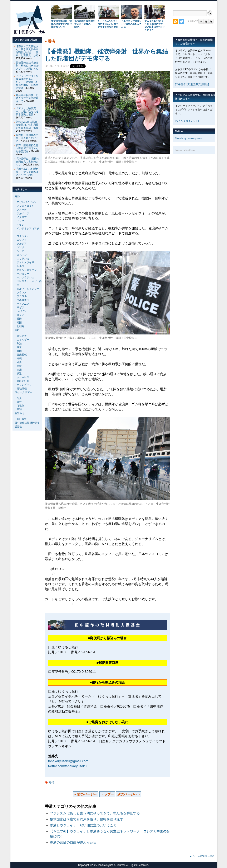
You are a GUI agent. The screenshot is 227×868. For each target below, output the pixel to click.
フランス (22, 292)
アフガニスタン (25, 206)
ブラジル (22, 296)
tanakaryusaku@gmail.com (68, 761)
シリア (20, 251)
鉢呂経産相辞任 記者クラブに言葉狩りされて (27, 98)
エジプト (22, 240)
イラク (20, 221)
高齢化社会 (23, 381)
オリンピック (24, 385)
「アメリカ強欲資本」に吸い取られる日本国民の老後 (27, 111)
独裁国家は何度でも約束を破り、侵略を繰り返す (87, 819)
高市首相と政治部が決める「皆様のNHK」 (85, 24)
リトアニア (23, 304)
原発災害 (22, 336)
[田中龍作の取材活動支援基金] (192, 84)
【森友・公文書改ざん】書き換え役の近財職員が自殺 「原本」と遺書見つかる (27, 51)
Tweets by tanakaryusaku (189, 138)
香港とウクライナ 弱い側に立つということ (83, 825)
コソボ (20, 247)
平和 (19, 409)
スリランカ (23, 259)
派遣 (19, 374)
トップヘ (107, 794)
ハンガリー (23, 274)
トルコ (20, 266)
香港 (51, 41)
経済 (19, 362)
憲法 (19, 366)
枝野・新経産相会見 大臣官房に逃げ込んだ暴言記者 (28, 148)
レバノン (22, 311)
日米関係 (22, 355)
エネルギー (23, 340)
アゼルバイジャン (27, 202)
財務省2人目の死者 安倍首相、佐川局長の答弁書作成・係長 (28, 125)
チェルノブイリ (25, 262)
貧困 (19, 351)
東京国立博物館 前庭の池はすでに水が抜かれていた (61, 24)
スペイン (22, 255)
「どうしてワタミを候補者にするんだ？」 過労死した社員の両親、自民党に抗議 (27, 82)
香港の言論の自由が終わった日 (73, 842)
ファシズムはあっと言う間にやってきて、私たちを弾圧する (95, 813)
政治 (19, 343)
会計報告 (22, 419)
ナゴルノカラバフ (27, 270)
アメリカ (22, 210)
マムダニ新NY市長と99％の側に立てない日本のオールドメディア (155, 25)
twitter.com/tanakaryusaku (67, 766)
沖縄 (19, 358)
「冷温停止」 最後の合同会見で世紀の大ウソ (27, 162)
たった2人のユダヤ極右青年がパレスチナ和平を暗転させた (108, 24)
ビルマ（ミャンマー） (29, 289)
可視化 (20, 406)
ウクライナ (23, 236)
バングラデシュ (25, 277)
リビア (20, 308)
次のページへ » (129, 794)
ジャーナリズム (23, 392)
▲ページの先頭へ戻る (202, 856)
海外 (17, 196)
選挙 (19, 347)
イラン (20, 225)
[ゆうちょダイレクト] (187, 121)
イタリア (22, 217)
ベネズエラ (23, 300)
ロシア (20, 315)
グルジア (22, 244)
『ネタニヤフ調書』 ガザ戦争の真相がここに (131, 24)
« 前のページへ (86, 794)
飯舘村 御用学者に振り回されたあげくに (27, 138)
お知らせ (20, 413)
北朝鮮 (20, 326)
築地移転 (22, 389)
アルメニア (23, 214)
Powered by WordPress (185, 150)
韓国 (19, 323)
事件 (19, 402)
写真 (19, 398)
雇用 (19, 370)
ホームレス (23, 377)
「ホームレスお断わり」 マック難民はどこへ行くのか (27, 172)
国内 (17, 330)
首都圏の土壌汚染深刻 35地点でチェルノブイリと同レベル (27, 66)
